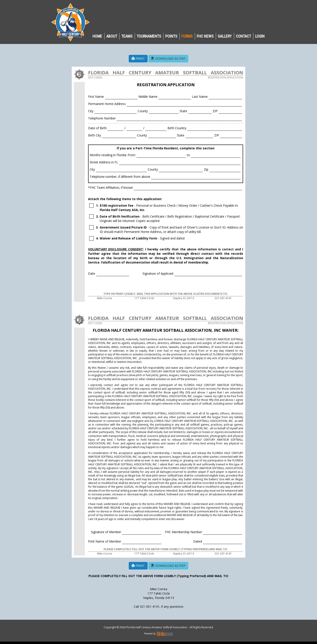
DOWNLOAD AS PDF (168, 58)
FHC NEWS (205, 36)
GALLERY (225, 36)
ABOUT (112, 36)
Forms (187, 36)
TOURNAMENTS (149, 36)
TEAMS (127, 36)
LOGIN (260, 36)
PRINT (138, 58)
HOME (97, 36)
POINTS (171, 36)
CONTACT (243, 36)
